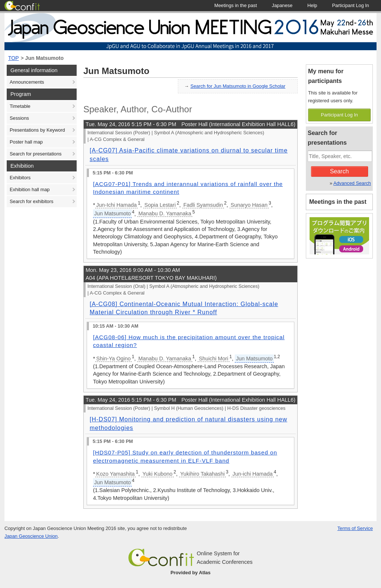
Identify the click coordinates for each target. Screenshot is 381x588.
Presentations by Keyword (37, 130)
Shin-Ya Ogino (114, 359)
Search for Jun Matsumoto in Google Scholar (238, 86)
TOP (14, 58)
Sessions (19, 118)
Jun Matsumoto (44, 58)
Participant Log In (339, 115)
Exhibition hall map (30, 189)
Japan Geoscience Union (31, 536)
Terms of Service (355, 528)
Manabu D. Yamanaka (165, 213)
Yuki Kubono (158, 474)
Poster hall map (26, 142)
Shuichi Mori (213, 359)
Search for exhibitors (31, 201)
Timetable (20, 106)
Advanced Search (352, 183)
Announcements (27, 82)
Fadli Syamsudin (203, 205)
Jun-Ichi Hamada (117, 205)
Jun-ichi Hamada (253, 474)
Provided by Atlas (190, 573)
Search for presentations (36, 154)
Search (340, 171)
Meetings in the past (338, 202)
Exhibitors (20, 178)
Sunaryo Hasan (249, 205)
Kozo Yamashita (116, 474)
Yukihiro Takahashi (202, 474)
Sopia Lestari (160, 205)
